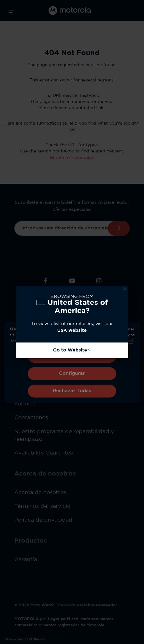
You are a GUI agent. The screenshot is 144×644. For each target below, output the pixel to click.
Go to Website (70, 350)
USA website (72, 331)
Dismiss (125, 289)
